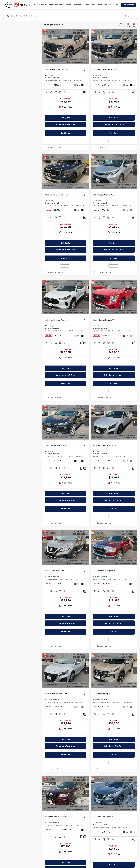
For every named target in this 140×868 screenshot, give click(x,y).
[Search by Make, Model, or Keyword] (67, 16)
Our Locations (129, 5)
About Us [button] (107, 5)
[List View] (134, 25)
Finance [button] (86, 5)
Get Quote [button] (66, 118)
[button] (86, 46)
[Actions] (84, 70)
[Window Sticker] (85, 343)
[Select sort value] (121, 25)
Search (127, 16)
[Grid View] (128, 25)
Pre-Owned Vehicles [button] (57, 5)
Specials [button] (69, 5)
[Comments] (85, 92)
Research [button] (78, 5)
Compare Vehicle (55, 147)
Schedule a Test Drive (66, 124)
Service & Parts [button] (97, 5)
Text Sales (66, 133)
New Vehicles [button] (42, 5)
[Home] (35, 5)
